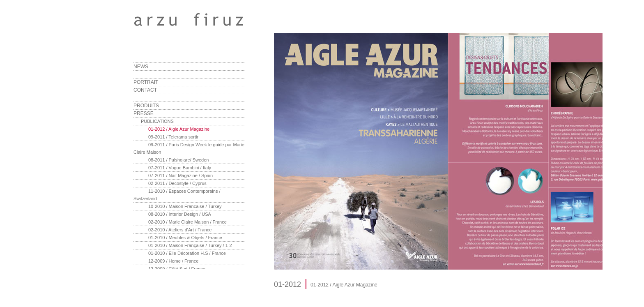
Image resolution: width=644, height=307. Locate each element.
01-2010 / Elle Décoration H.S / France (187, 253)
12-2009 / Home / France (173, 261)
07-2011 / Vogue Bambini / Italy (180, 168)
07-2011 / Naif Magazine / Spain (181, 175)
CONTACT (145, 90)
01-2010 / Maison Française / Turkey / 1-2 (190, 245)
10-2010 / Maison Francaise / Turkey (185, 206)
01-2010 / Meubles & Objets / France (185, 238)
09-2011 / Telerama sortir (173, 137)
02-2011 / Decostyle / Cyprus (177, 183)
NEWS (141, 67)
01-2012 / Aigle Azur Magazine (179, 129)
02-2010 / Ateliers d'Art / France (180, 230)
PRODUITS (146, 106)
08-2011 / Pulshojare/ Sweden (178, 160)
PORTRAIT (146, 82)
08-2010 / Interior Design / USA (180, 214)
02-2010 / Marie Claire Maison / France (187, 222)
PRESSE (144, 113)
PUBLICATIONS (157, 121)
